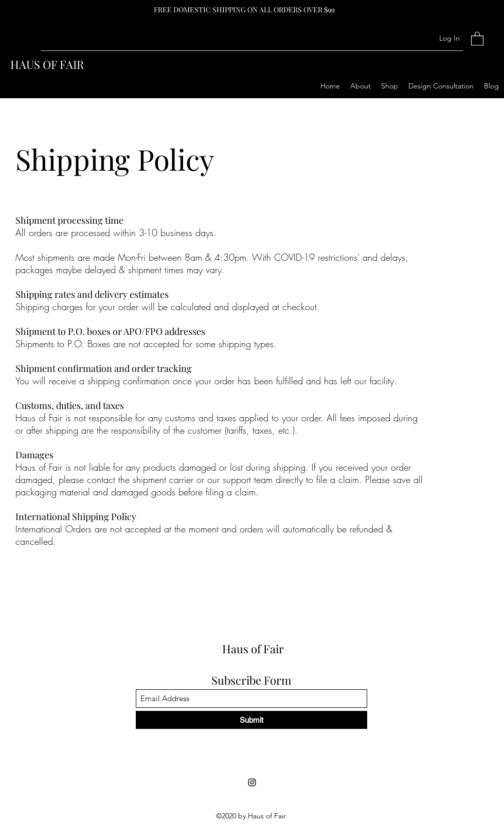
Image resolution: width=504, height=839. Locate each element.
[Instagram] (252, 782)
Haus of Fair (253, 649)
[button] (477, 38)
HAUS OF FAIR (47, 64)
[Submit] (251, 720)
